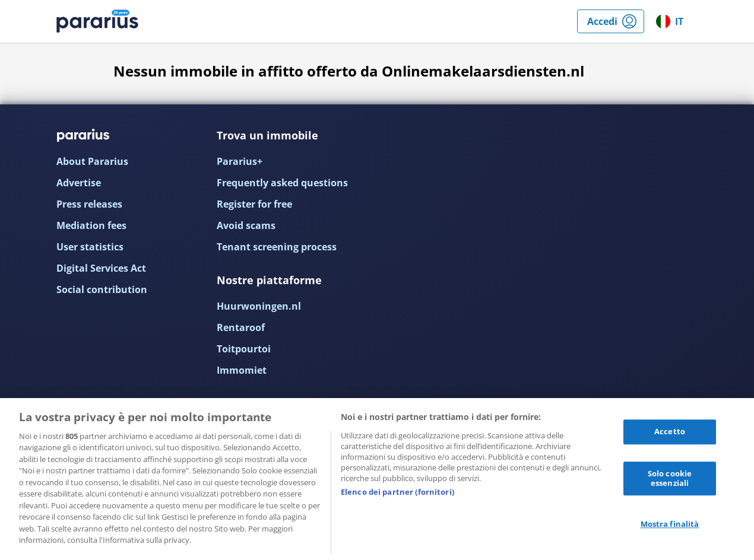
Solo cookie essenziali (670, 478)
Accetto (670, 432)
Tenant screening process (277, 247)
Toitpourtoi (244, 349)
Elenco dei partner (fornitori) (397, 492)
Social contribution (102, 289)
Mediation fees (91, 225)
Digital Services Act (101, 268)
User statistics (90, 247)
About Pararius (92, 161)
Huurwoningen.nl (259, 306)
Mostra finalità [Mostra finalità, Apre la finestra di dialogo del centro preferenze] (670, 524)
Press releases (89, 204)
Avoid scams (246, 225)
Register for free (254, 204)
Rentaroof (241, 327)
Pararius (97, 21)
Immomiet (242, 370)
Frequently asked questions (282, 183)
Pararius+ (240, 161)
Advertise (79, 183)
